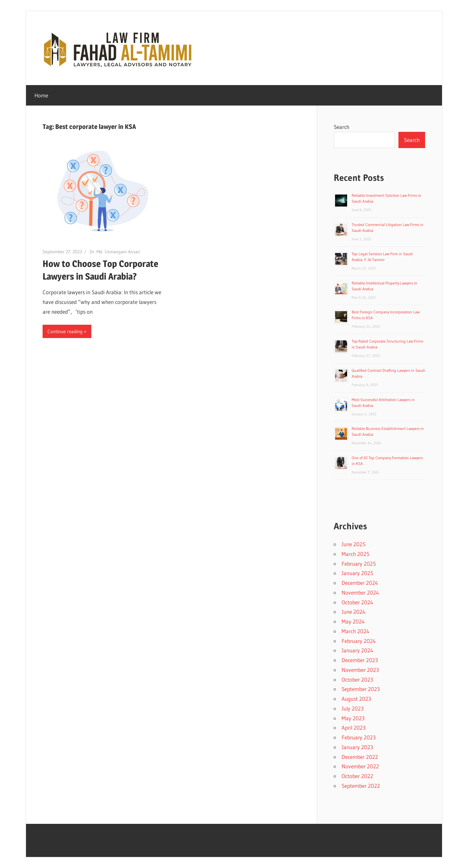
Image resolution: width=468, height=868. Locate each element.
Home (41, 95)
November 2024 (360, 592)
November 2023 (360, 670)
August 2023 (356, 699)
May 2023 (353, 718)
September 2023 (361, 689)
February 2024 (359, 641)
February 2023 (359, 737)
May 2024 (353, 621)
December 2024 (360, 583)
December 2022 (360, 757)
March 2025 (355, 554)
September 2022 (361, 786)
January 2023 (357, 747)
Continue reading (65, 331)
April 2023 (354, 728)
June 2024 (353, 612)
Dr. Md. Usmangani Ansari (115, 252)
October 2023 (357, 679)
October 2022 (357, 776)
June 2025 (353, 544)
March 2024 (355, 631)
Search (342, 127)
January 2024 (357, 650)
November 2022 (360, 766)
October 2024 (357, 602)
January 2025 (357, 573)
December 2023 (360, 660)
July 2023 (353, 708)
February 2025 (359, 564)
